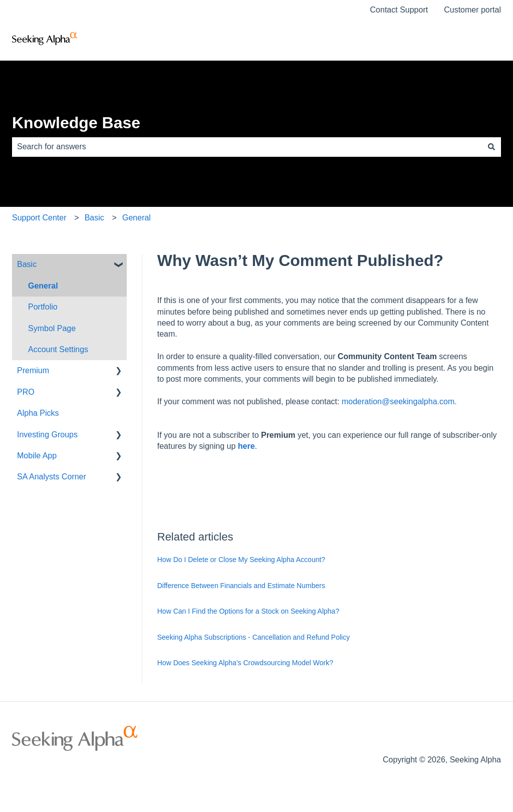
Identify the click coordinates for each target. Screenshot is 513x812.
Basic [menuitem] (27, 264)
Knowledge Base (76, 123)
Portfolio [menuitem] (43, 307)
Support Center (39, 218)
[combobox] (247, 147)
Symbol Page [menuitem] (52, 328)
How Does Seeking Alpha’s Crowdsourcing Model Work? (245, 663)
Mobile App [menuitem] (37, 456)
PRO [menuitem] (26, 392)
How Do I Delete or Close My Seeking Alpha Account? (241, 560)
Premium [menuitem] (33, 370)
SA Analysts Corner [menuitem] (52, 477)
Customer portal (472, 10)
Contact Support (399, 10)
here (246, 446)
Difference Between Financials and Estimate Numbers (241, 586)
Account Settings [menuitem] (58, 349)
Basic (94, 218)
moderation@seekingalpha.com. (399, 401)
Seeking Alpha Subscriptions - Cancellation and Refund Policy (253, 637)
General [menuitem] (43, 286)
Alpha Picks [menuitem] (38, 413)
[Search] (491, 147)
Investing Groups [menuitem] (47, 435)
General (137, 218)
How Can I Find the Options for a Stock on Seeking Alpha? (248, 611)
